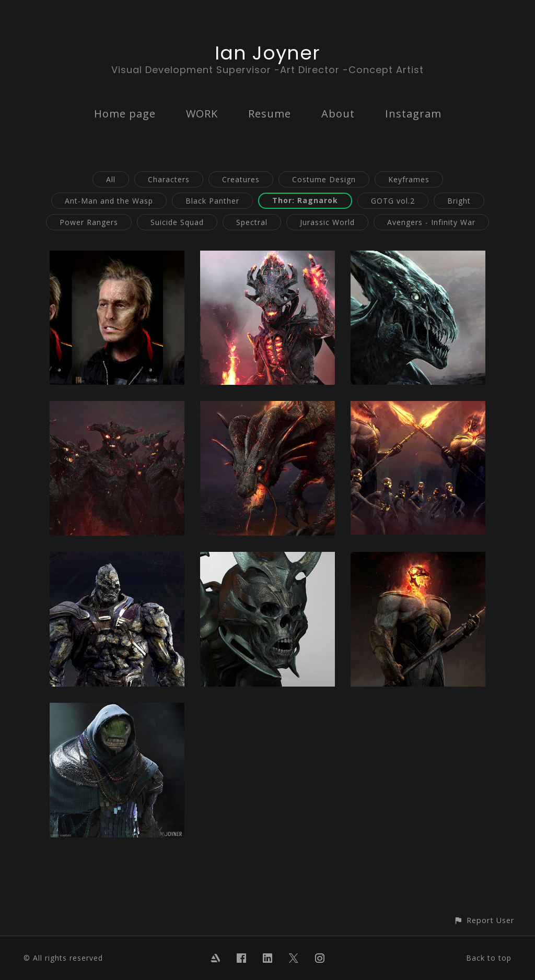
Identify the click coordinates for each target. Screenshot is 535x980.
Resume (270, 114)
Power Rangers (89, 222)
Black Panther (212, 201)
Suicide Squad (177, 222)
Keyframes (409, 179)
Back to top (489, 958)
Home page (125, 114)
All (111, 179)
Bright (459, 201)
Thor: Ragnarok (305, 200)
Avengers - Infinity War (431, 222)
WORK (202, 114)
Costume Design (324, 179)
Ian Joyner (267, 53)
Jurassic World (327, 222)
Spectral (252, 222)
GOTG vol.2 (393, 201)
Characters (169, 179)
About (338, 114)
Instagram (413, 114)
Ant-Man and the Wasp (109, 201)
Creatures (241, 179)
